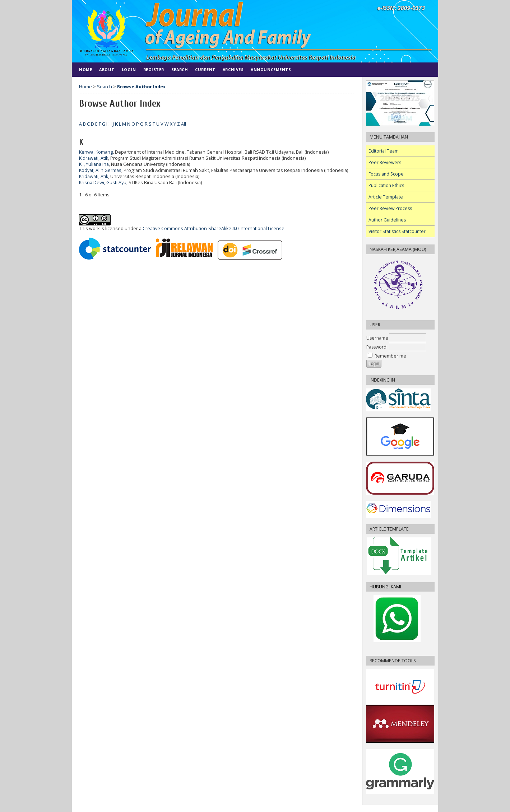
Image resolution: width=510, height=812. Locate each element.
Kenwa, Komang (96, 152)
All (184, 124)
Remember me (390, 356)
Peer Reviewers (385, 162)
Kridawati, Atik (94, 176)
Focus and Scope (386, 174)
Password (376, 347)
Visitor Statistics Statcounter (397, 231)
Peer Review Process (390, 208)
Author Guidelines (387, 220)
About (107, 69)
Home (85, 69)
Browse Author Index (141, 87)
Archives (233, 69)
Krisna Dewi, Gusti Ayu (103, 183)
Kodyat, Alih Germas (100, 170)
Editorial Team (384, 151)
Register (154, 69)
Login (129, 69)
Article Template (386, 197)
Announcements (271, 69)
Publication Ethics (386, 185)
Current (205, 69)
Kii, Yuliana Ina (94, 164)
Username (377, 338)
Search (180, 69)
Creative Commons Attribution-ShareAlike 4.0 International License (214, 228)
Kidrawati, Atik (94, 158)
